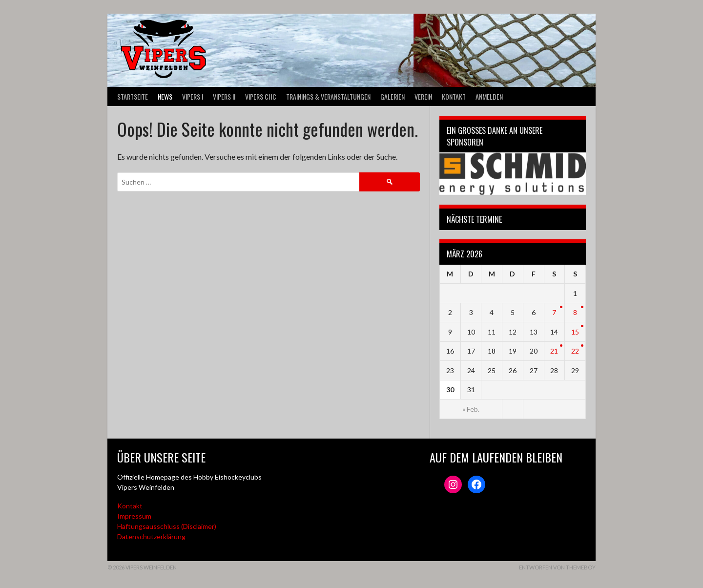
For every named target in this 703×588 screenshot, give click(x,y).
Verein (423, 96)
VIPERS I (193, 96)
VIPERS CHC (261, 96)
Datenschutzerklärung (151, 536)
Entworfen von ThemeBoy (557, 567)
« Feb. (471, 409)
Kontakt (454, 96)
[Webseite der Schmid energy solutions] (513, 174)
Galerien (393, 96)
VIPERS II (224, 96)
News (165, 96)
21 (554, 351)
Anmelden (489, 96)
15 (575, 332)
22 (575, 351)
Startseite (133, 96)
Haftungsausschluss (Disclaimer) (167, 526)
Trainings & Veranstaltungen (328, 96)
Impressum (134, 516)
